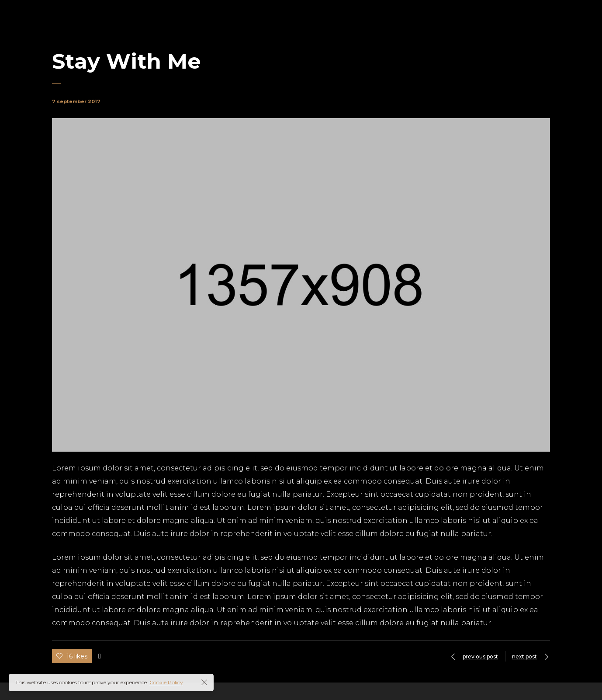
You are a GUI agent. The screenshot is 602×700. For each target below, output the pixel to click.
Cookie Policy (166, 682)
